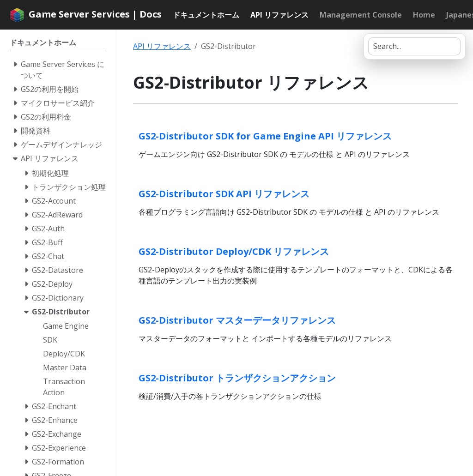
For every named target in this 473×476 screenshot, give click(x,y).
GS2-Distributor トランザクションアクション (237, 378)
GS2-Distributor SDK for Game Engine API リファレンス (265, 136)
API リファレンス (162, 46)
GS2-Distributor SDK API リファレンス (224, 194)
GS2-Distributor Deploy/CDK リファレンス (234, 251)
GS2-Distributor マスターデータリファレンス (237, 320)
